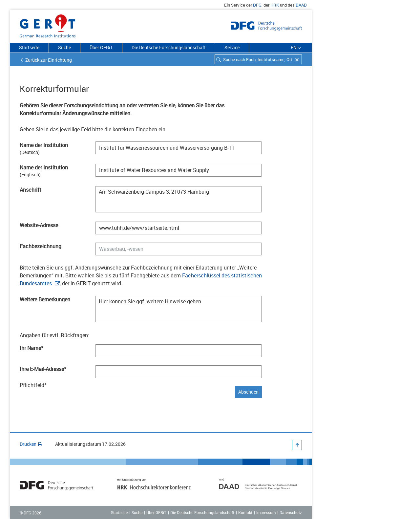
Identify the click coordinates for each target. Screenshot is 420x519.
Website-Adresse (39, 225)
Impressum (266, 512)
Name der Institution (44, 145)
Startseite (29, 47)
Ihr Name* (31, 348)
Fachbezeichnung (41, 246)
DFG (257, 5)
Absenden (248, 392)
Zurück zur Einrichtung (49, 60)
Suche (64, 47)
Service (232, 47)
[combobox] (258, 59)
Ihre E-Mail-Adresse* (43, 369)
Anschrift (31, 190)
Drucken (31, 444)
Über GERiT (101, 47)
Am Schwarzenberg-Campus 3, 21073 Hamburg (178, 199)
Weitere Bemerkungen (45, 299)
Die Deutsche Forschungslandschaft (169, 47)
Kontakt (245, 512)
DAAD (301, 5)
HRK (275, 5)
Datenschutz (291, 512)
